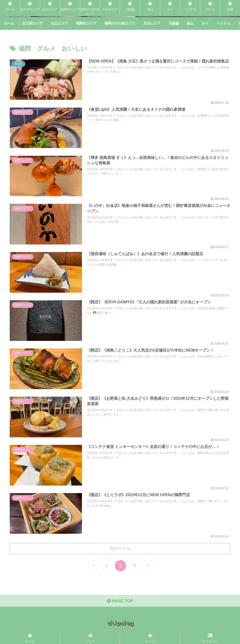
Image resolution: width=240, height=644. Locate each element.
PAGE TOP (120, 603)
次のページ (120, 550)
